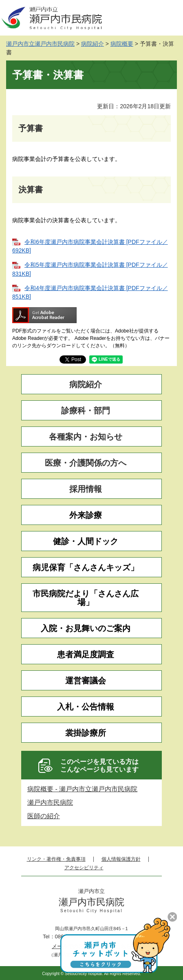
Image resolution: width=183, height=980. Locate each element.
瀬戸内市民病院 (50, 803)
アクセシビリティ (84, 868)
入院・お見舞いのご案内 (86, 628)
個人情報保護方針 (121, 859)
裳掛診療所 (86, 733)
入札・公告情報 (86, 707)
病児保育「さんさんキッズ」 (86, 568)
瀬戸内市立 (91, 891)
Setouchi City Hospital (91, 911)
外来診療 (86, 515)
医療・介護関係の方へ (86, 463)
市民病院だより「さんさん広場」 (86, 598)
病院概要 (122, 44)
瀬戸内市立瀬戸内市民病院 (40, 44)
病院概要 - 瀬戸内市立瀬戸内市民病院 (82, 789)
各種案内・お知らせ (86, 437)
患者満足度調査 (86, 655)
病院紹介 (93, 44)
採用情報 (86, 489)
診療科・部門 (86, 411)
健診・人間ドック (86, 541)
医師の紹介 (44, 816)
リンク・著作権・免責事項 (56, 859)
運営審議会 (86, 681)
